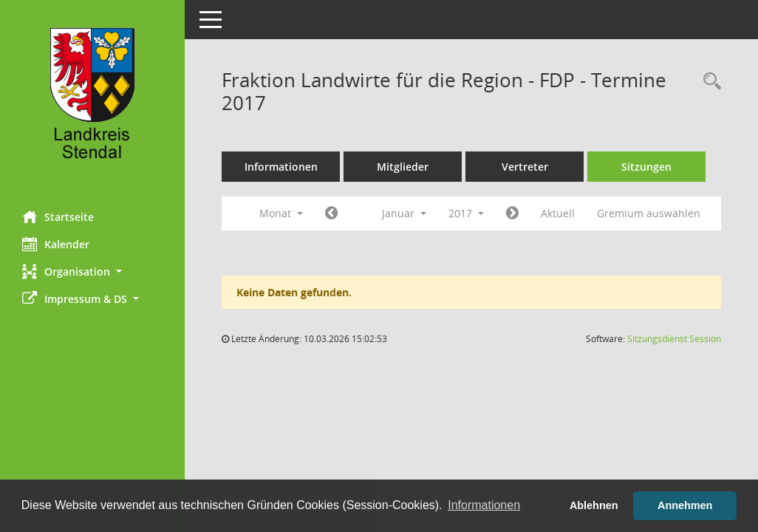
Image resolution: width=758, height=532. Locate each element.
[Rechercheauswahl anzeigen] (709, 82)
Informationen (281, 167)
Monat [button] (281, 213)
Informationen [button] (484, 505)
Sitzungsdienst (674, 339)
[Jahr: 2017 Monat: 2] (512, 214)
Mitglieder (403, 167)
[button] (92, 272)
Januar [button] (404, 213)
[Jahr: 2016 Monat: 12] (331, 214)
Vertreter (525, 167)
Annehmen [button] (685, 505)
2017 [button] (466, 213)
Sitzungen (646, 167)
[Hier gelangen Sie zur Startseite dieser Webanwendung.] (92, 100)
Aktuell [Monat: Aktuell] (558, 213)
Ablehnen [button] (594, 505)
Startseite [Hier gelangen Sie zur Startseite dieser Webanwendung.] (58, 216)
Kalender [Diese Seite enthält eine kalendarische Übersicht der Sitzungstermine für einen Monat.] (56, 244)
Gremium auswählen (649, 213)
